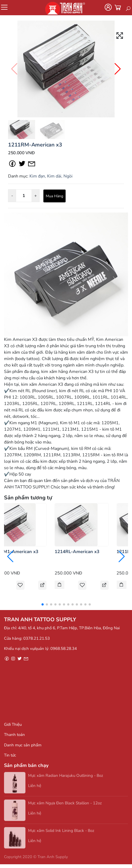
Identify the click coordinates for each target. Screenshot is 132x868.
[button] (118, 69)
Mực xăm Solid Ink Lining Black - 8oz (61, 832)
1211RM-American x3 (35, 145)
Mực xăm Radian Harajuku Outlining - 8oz (66, 777)
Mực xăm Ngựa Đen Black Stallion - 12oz (65, 804)
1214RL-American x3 (77, 552)
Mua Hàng (54, 196)
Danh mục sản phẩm (23, 745)
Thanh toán (14, 735)
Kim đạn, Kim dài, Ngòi (51, 176)
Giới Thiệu (13, 724)
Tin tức (10, 755)
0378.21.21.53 (37, 638)
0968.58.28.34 (64, 649)
